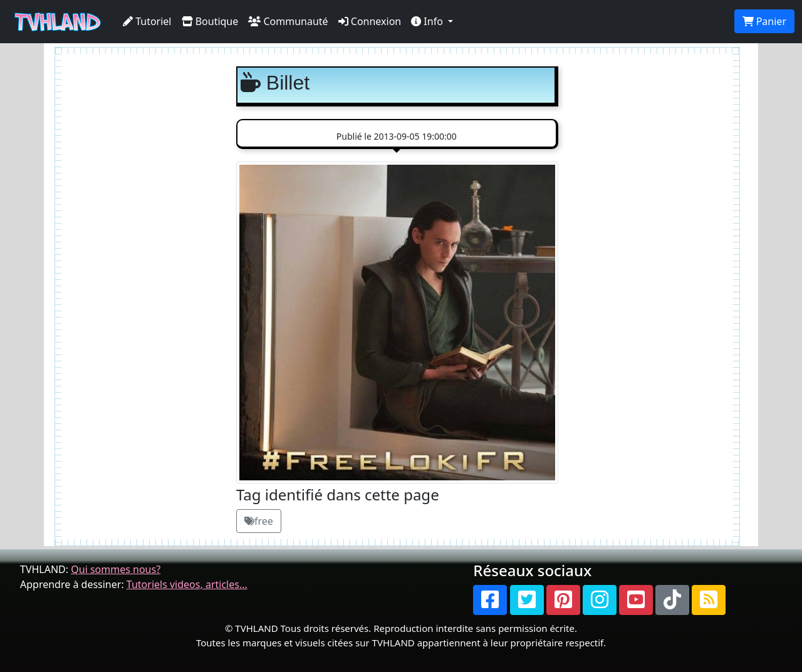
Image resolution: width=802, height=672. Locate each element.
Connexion (370, 21)
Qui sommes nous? (116, 569)
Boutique (210, 21)
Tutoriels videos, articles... (187, 584)
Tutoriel (147, 21)
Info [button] (428, 21)
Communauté (288, 21)
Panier (764, 21)
